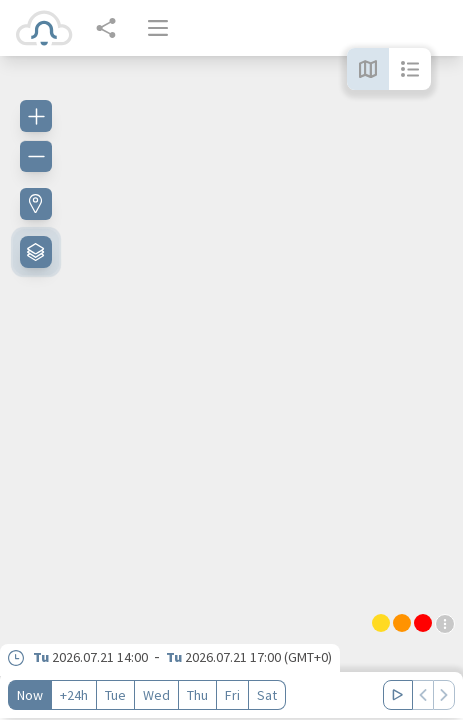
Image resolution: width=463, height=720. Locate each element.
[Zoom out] (36, 156)
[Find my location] (36, 204)
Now (30, 695)
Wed (156, 695)
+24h (74, 695)
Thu (197, 695)
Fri (232, 695)
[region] (231, 388)
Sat (267, 695)
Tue (115, 695)
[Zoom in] (36, 116)
